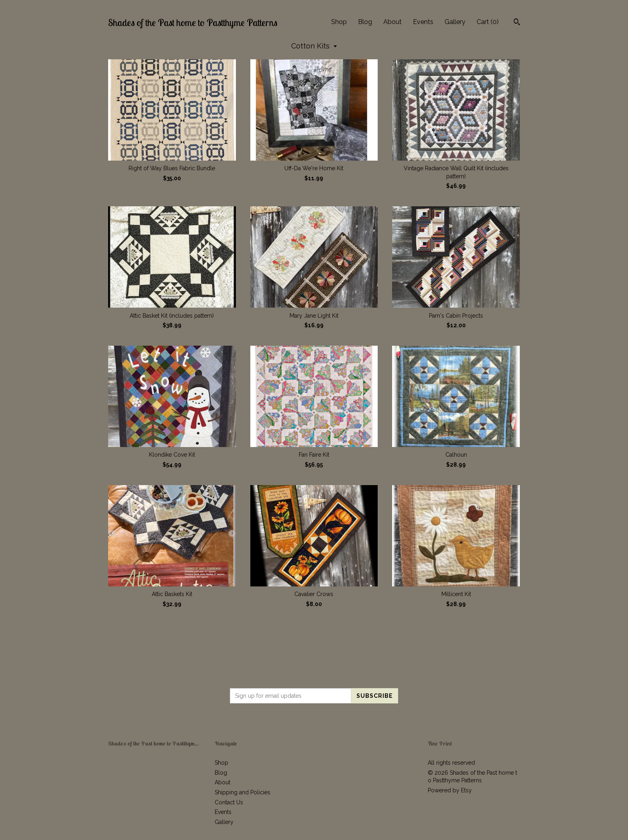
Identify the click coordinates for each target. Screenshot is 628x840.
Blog (365, 22)
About (392, 22)
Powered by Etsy (450, 790)
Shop (339, 22)
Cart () (488, 22)
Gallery (455, 22)
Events (423, 22)
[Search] (517, 23)
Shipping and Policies (243, 792)
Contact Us (229, 802)
